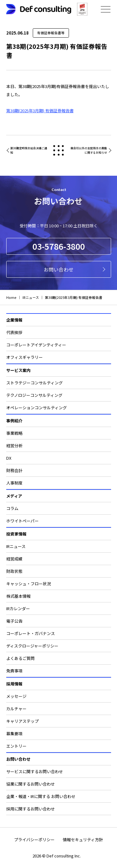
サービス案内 (18, 370)
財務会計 (14, 470)
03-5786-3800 (59, 246)
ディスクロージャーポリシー (32, 646)
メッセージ (16, 696)
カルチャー (16, 709)
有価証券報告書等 (51, 33)
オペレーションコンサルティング (37, 408)
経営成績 (14, 559)
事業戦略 (14, 433)
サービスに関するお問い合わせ (35, 771)
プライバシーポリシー (34, 840)
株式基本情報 (18, 596)
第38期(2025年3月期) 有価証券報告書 (40, 111)
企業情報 (14, 320)
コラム (12, 508)
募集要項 (14, 733)
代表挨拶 (14, 332)
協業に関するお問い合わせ (31, 784)
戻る (58, 150)
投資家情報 (16, 534)
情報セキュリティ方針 (83, 840)
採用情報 (14, 684)
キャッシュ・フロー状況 (29, 584)
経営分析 (14, 446)
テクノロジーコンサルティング (34, 395)
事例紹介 (14, 421)
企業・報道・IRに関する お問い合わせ (41, 796)
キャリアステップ (22, 721)
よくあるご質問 (20, 658)
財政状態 (14, 571)
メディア (14, 496)
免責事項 (14, 671)
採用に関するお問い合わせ (31, 809)
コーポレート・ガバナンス (31, 633)
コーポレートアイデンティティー (36, 345)
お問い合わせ (59, 269)
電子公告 (14, 621)
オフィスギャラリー (24, 357)
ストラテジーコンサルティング (34, 383)
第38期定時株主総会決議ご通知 (29, 150)
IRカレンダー (18, 608)
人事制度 (14, 483)
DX (9, 458)
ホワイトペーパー (22, 521)
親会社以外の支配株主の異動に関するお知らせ (89, 150)
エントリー (16, 746)
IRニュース (16, 546)
